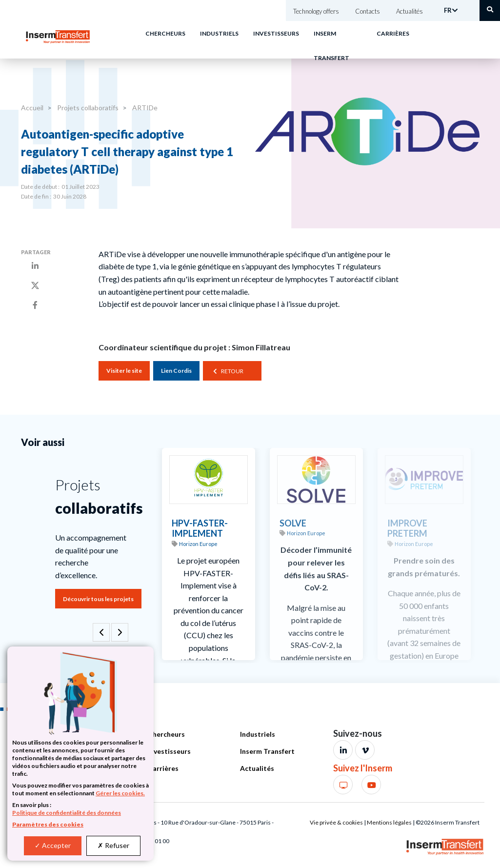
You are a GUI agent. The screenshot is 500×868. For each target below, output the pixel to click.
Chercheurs (165, 33)
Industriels (219, 33)
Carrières (393, 33)
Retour (232, 371)
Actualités (410, 11)
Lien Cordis (176, 371)
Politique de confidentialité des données (67, 813)
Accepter (53, 845)
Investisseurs (276, 33)
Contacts (368, 11)
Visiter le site (124, 371)
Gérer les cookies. (120, 793)
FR (448, 10)
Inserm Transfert (267, 751)
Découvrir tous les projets (98, 599)
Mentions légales (389, 822)
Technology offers (316, 11)
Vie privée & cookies (336, 822)
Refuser (113, 845)
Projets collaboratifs (87, 108)
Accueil (32, 108)
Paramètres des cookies (48, 824)
